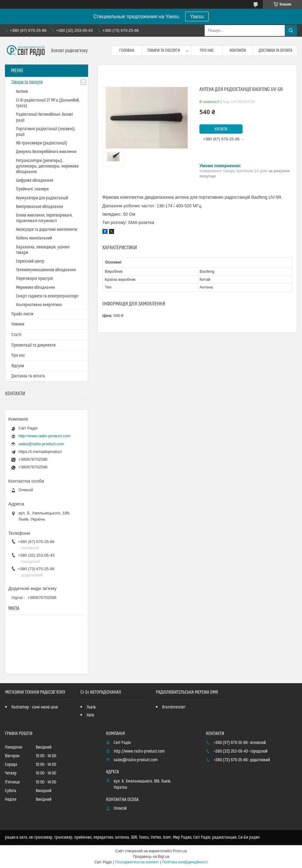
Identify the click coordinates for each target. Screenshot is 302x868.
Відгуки (18, 366)
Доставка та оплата (275, 51)
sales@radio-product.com (41, 444)
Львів (91, 707)
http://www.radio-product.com (44, 436)
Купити (221, 129)
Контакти (238, 51)
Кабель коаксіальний (34, 238)
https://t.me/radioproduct (40, 452)
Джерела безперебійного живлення (46, 152)
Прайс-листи (22, 314)
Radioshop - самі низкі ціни (35, 707)
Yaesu (197, 17)
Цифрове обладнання (35, 181)
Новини (18, 324)
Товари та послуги (164, 51)
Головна (127, 51)
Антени (22, 92)
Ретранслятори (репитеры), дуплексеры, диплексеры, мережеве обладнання (47, 166)
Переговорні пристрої (35, 279)
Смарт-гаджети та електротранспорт (47, 296)
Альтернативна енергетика (39, 305)
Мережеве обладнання (35, 288)
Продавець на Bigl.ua (151, 857)
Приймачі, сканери (32, 189)
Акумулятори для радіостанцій (42, 198)
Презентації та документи (33, 345)
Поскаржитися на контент (137, 862)
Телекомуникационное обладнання (46, 270)
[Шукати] (291, 31)
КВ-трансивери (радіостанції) (42, 143)
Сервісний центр (30, 261)
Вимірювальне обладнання (39, 207)
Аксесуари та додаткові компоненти (47, 230)
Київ (90, 715)
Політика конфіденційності (185, 862)
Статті (16, 335)
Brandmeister (174, 707)
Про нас (207, 51)
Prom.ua (180, 851)
